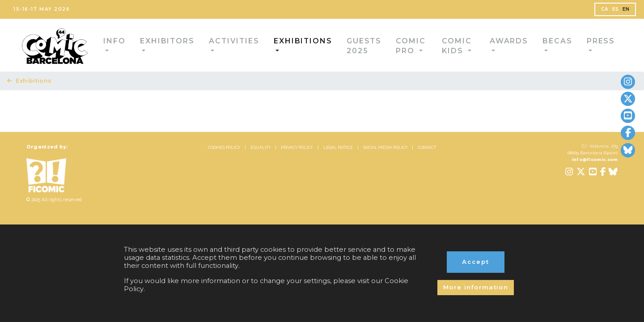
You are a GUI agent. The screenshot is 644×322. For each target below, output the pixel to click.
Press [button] (582, 46)
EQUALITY (234, 157)
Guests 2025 (339, 46)
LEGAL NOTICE (345, 157)
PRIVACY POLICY (287, 157)
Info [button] (118, 46)
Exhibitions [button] (278, 46)
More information (476, 280)
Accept (476, 246)
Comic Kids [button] (450, 46)
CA (588, 11)
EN (615, 11)
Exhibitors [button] (163, 46)
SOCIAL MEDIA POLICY (412, 157)
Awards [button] (502, 46)
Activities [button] (219, 46)
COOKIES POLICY (181, 157)
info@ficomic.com (586, 172)
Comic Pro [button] (393, 46)
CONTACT (471, 157)
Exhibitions (33, 84)
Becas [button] (544, 46)
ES (602, 11)
